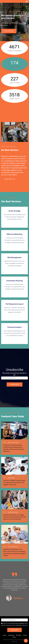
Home (5, 635)
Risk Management (14, 257)
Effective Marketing (14, 234)
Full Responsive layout (14, 304)
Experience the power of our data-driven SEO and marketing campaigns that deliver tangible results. (14, 552)
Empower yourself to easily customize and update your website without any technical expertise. (14, 448)
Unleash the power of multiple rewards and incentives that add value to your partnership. (14, 517)
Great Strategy (14, 211)
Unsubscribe (11, 635)
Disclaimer (21, 624)
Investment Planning (14, 281)
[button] (27, 1)
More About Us (10, 179)
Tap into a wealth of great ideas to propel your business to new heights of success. (14, 483)
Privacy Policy (14, 624)
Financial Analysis (14, 327)
